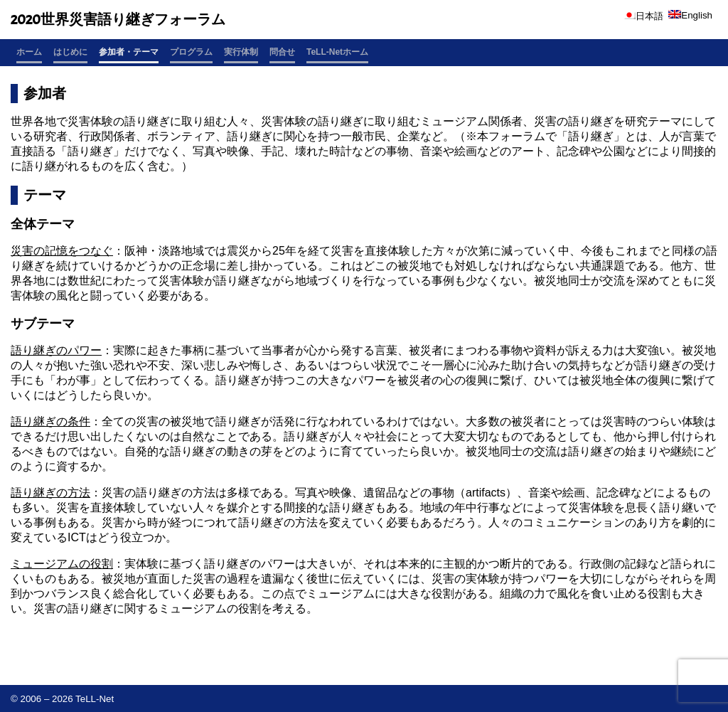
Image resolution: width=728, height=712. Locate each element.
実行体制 (241, 52)
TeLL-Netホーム (337, 52)
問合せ (282, 52)
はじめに (70, 52)
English (690, 15)
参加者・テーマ (129, 52)
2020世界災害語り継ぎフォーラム (118, 20)
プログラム (191, 52)
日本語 (643, 16)
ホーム (29, 52)
